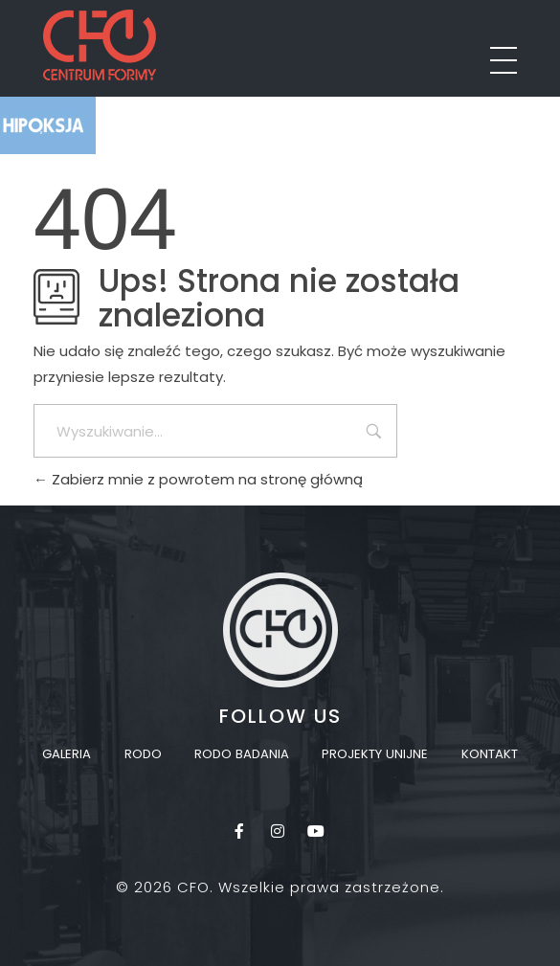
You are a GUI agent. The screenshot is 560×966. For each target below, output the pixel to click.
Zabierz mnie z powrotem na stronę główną (198, 479)
